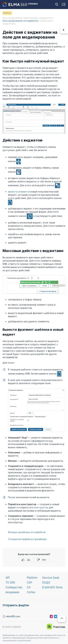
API (8, 578)
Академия (12, 592)
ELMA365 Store (52, 587)
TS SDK (10, 583)
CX (29, 587)
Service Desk (51, 578)
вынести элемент (18, 192)
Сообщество (14, 587)
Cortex (31, 592)
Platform (32, 578)
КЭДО (46, 583)
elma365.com (4, 616)
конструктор (41, 507)
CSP (29, 583)
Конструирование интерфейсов (20, 21)
